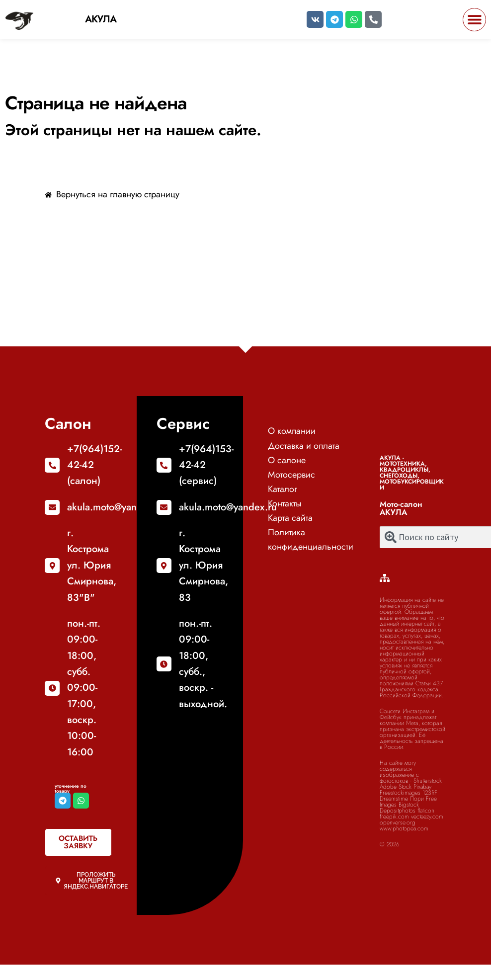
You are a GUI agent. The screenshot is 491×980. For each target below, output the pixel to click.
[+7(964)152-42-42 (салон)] (52, 465)
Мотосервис (291, 475)
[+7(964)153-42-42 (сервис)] (164, 465)
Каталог (283, 489)
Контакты (285, 503)
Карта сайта (290, 518)
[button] (474, 20)
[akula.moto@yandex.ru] (52, 507)
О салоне (287, 460)
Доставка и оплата (304, 446)
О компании (292, 431)
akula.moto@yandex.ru (116, 507)
